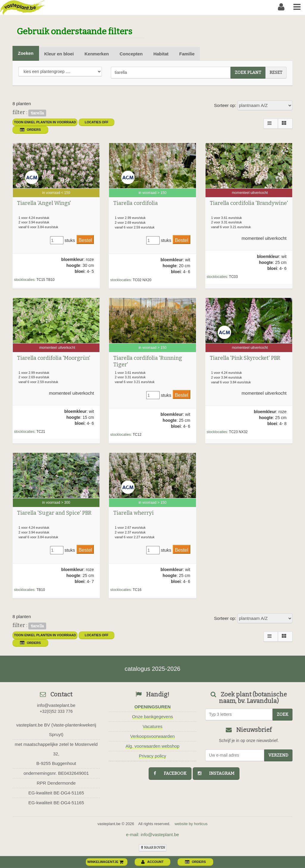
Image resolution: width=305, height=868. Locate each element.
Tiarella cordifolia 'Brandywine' (249, 203)
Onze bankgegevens (152, 717)
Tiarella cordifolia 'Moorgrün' (54, 358)
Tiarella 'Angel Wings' (44, 203)
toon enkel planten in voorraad (45, 122)
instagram (216, 773)
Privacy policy (152, 756)
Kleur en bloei (59, 54)
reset (276, 73)
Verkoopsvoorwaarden (152, 736)
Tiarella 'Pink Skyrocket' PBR (245, 358)
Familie (187, 54)
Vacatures (152, 726)
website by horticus (191, 824)
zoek (283, 714)
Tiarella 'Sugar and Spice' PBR (54, 513)
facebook (170, 773)
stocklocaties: (25, 280)
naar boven (153, 848)
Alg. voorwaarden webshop (153, 746)
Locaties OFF (97, 122)
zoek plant (248, 73)
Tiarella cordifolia (136, 203)
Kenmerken (97, 54)
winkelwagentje (105, 862)
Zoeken (26, 53)
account (152, 862)
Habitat (161, 54)
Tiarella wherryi (133, 513)
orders (30, 130)
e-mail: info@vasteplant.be (152, 834)
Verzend (278, 755)
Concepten (131, 54)
